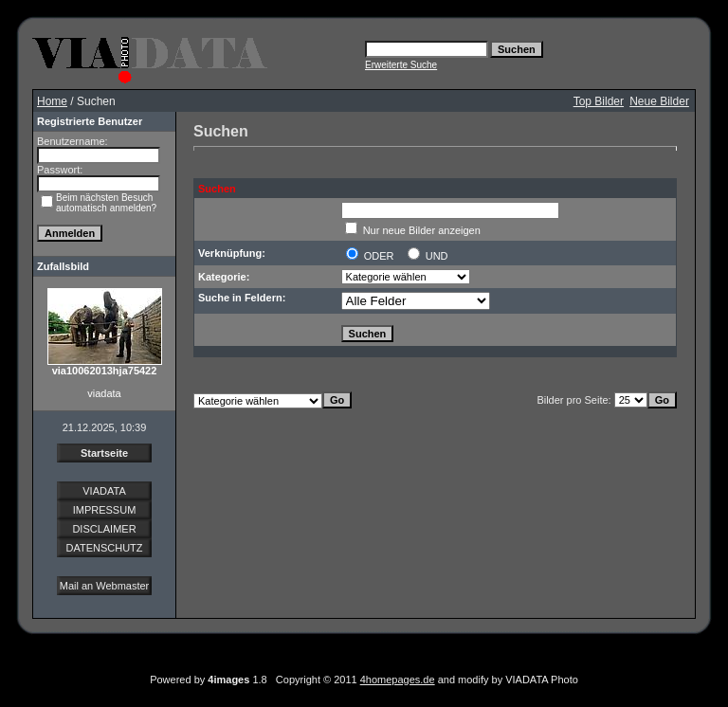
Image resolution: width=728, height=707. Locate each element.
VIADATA (104, 491)
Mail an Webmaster (105, 586)
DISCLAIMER (104, 529)
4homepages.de (398, 680)
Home (52, 101)
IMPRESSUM (105, 510)
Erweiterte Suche (401, 65)
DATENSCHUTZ (104, 548)
